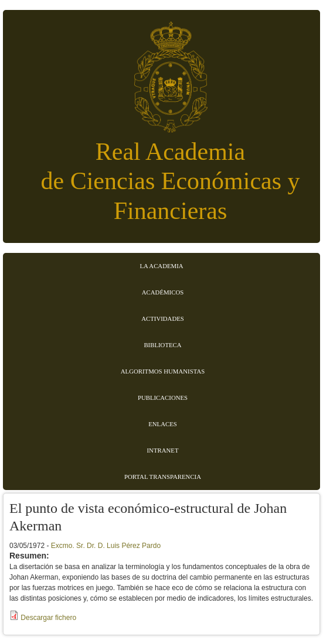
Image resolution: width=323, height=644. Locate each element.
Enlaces (163, 424)
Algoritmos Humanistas (163, 371)
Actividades (163, 318)
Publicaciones (163, 398)
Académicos (163, 292)
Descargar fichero (48, 618)
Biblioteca (162, 345)
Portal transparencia (163, 477)
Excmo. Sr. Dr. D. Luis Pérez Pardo (106, 546)
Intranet (163, 450)
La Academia (161, 266)
